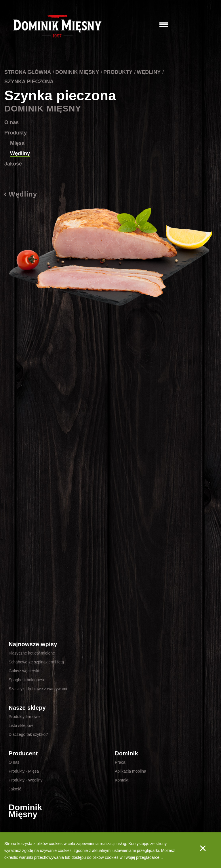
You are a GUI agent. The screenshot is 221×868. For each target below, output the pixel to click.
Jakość (13, 164)
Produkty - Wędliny (25, 780)
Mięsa (17, 143)
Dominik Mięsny (77, 72)
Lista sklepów (21, 725)
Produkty (118, 72)
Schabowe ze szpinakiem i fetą (36, 662)
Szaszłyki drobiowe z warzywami (38, 689)
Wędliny (149, 72)
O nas (12, 122)
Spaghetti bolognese (27, 680)
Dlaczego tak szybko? (28, 734)
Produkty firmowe (24, 717)
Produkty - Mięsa (24, 771)
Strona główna (28, 72)
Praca (120, 762)
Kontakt (122, 780)
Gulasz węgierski (24, 671)
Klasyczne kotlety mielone (32, 653)
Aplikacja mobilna (130, 771)
